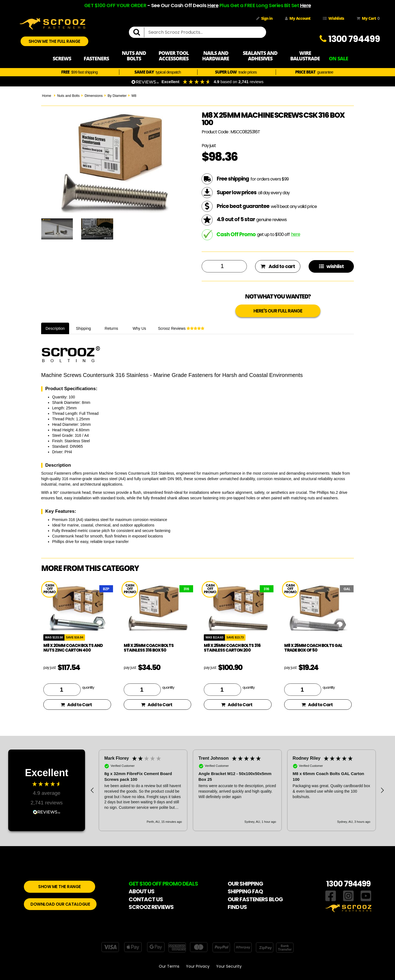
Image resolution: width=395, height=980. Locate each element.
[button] (92, 790)
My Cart (367, 18)
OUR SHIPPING (245, 884)
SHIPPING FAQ (245, 891)
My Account (298, 18)
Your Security (229, 966)
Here (213, 5)
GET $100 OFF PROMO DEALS (163, 884)
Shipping (84, 328)
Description (55, 328)
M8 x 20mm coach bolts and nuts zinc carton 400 (73, 648)
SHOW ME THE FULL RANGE (54, 41)
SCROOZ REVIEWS (151, 907)
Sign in (264, 18)
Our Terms (169, 966)
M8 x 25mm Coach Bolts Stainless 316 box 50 (149, 648)
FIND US (237, 907)
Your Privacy (198, 966)
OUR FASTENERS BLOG (255, 899)
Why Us (139, 328)
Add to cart (278, 266)
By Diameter (117, 96)
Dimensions (94, 96)
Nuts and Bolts (68, 96)
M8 (134, 96)
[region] (237, 790)
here (296, 234)
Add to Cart (76, 705)
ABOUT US (142, 891)
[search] (139, 32)
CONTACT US (146, 899)
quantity (88, 687)
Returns (112, 328)
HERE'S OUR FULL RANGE (278, 311)
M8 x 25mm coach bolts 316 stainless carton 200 (232, 648)
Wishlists (333, 18)
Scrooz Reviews (181, 328)
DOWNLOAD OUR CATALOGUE (60, 904)
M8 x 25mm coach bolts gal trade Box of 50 (313, 648)
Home (47, 96)
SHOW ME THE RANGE (60, 887)
